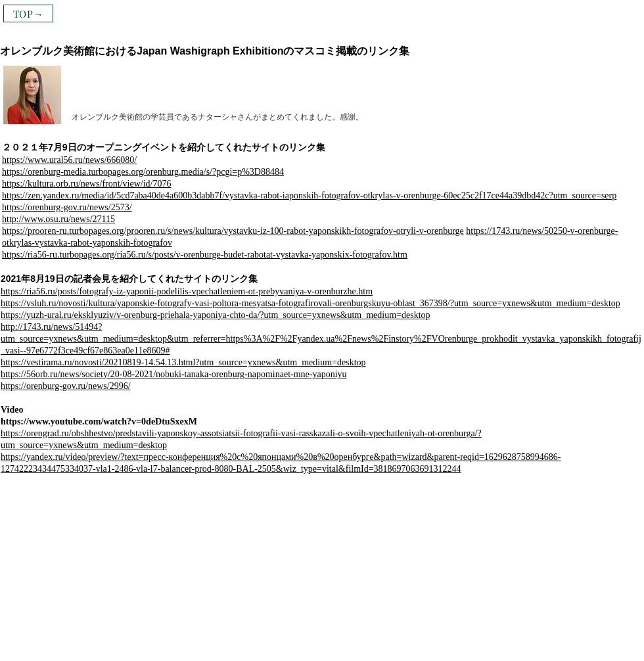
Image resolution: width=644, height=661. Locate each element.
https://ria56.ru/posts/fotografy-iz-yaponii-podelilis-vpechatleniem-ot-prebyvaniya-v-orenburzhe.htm (187, 291)
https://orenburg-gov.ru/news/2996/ (66, 386)
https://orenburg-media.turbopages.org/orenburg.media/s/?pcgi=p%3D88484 (143, 172)
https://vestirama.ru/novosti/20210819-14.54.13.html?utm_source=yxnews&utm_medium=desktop (183, 362)
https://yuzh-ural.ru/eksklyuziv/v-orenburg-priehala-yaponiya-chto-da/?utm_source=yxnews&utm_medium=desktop (216, 315)
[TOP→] (28, 13)
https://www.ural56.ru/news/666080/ (69, 160)
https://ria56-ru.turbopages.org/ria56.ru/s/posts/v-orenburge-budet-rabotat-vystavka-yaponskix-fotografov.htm (205, 255)
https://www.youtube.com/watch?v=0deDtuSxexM (99, 422)
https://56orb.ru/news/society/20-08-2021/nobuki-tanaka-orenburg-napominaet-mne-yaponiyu (174, 374)
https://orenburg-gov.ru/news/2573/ (67, 207)
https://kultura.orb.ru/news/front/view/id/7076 (86, 184)
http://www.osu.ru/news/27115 (58, 219)
